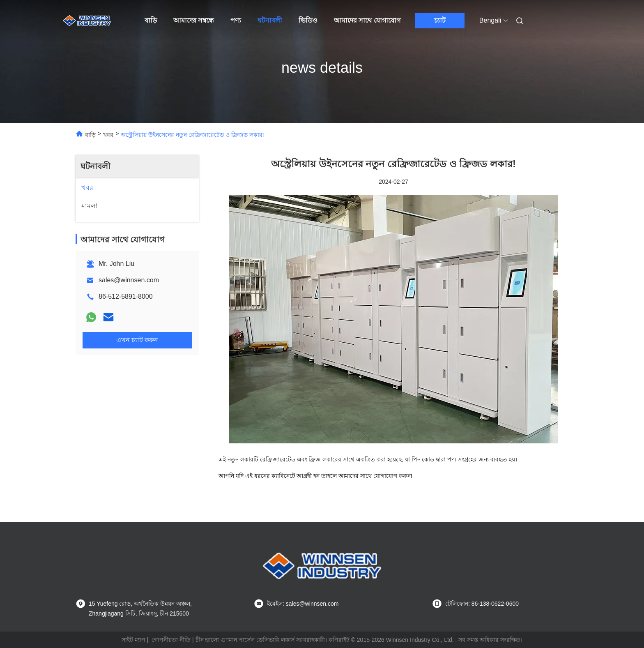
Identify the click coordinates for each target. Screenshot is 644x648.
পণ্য (236, 20)
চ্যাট (440, 20)
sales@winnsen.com (129, 280)
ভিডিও (308, 20)
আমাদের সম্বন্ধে (194, 20)
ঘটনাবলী (270, 20)
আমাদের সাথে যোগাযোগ (367, 20)
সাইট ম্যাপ (133, 640)
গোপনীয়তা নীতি (171, 640)
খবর (108, 135)
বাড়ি (151, 20)
